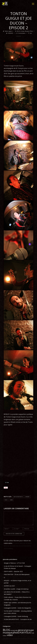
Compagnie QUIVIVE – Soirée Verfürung (16, 616)
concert (27, 497)
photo (31, 31)
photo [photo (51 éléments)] (16, 632)
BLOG (18, 31)
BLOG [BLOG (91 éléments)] (7, 630)
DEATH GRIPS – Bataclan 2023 (13, 571)
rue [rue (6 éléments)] (33, 633)
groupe (22, 31)
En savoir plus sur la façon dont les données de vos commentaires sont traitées (18, 546)
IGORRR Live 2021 (9, 586)
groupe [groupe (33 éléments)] (30, 630)
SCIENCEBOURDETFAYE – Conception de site (18, 619)
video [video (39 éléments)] (10, 635)
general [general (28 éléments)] (22, 630)
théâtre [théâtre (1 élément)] (5, 636)
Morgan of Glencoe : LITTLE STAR (14, 563)
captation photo (18, 497)
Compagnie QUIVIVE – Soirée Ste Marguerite (17, 608)
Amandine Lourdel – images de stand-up (16, 589)
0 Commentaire (20, 33)
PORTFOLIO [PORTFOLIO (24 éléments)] (25, 633)
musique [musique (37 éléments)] (7, 632)
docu (6, 500)
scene (11, 500)
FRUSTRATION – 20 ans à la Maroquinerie (17, 574)
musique (27, 31)
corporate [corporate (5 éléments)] (14, 630)
